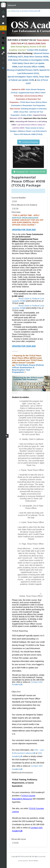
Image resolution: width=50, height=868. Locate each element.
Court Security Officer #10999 (31, 67)
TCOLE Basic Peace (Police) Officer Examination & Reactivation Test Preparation (28, 369)
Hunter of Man (26, 115)
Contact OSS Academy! (37, 50)
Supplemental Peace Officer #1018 (32, 93)
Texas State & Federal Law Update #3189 (28, 300)
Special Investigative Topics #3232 (23, 77)
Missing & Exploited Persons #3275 (23, 70)
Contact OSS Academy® (32, 11)
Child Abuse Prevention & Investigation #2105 (28, 60)
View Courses (17, 11)
